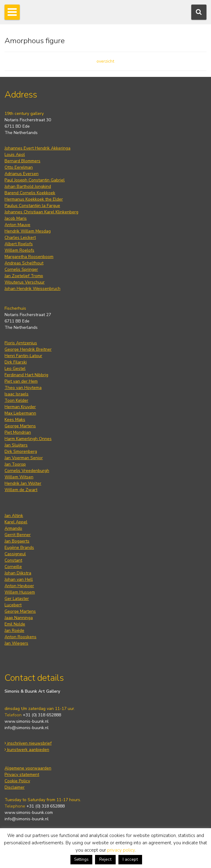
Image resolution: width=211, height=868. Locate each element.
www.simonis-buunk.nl (27, 721)
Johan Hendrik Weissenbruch (32, 289)
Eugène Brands (19, 548)
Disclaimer (15, 787)
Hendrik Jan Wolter (23, 483)
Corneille (13, 567)
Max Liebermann (20, 413)
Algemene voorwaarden (28, 768)
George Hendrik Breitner (28, 349)
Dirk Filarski (16, 362)
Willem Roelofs (19, 250)
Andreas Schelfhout (24, 263)
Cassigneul (15, 554)
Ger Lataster (17, 599)
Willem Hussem (20, 592)
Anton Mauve (17, 225)
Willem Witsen (19, 477)
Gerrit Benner (18, 535)
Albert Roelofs (19, 244)
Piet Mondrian (18, 432)
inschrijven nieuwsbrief (28, 743)
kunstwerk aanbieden (27, 750)
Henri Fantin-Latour (23, 356)
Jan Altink (14, 516)
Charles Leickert (20, 238)
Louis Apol (15, 155)
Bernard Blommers (22, 161)
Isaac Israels (17, 394)
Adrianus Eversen (22, 174)
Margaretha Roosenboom (29, 257)
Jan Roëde (14, 630)
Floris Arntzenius (21, 343)
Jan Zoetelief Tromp (24, 276)
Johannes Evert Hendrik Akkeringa (37, 148)
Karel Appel (16, 522)
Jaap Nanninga (19, 618)
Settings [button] (81, 859)
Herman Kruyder (20, 407)
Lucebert (13, 605)
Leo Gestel (15, 369)
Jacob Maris (16, 218)
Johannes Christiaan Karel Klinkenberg (41, 212)
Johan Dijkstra (18, 573)
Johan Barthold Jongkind (28, 186)
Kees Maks (15, 420)
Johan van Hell (19, 579)
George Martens (20, 426)
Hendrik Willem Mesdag (28, 231)
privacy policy (121, 850)
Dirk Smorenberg (21, 451)
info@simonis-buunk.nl (27, 728)
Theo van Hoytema (23, 388)
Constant (13, 560)
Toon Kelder (16, 400)
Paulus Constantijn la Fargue (32, 206)
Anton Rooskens (20, 637)
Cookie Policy (17, 781)
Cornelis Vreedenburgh (27, 471)
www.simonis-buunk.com (29, 813)
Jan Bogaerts (17, 541)
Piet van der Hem (21, 381)
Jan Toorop (15, 464)
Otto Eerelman (19, 167)
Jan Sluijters (16, 445)
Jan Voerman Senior (24, 458)
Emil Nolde (15, 624)
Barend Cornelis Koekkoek (30, 193)
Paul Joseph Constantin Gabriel (35, 180)
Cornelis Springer (21, 269)
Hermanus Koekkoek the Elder (34, 199)
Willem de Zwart (21, 490)
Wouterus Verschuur (25, 282)
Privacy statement (22, 775)
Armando (13, 528)
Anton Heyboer (19, 586)
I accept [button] (130, 859)
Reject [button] (105, 859)
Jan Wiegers (16, 643)
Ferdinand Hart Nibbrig (26, 375)
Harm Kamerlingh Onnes (28, 439)
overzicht (105, 61)
